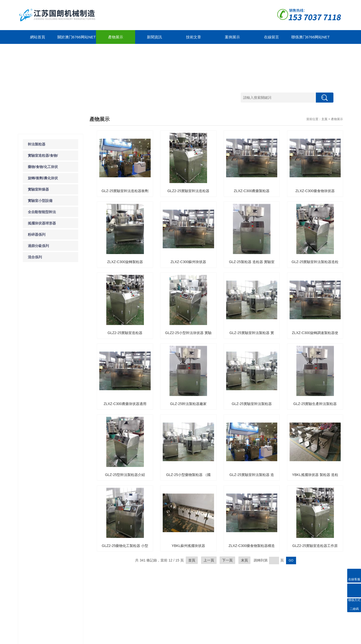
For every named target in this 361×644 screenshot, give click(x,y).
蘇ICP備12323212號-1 (77, 639)
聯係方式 (160, 595)
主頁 (324, 119)
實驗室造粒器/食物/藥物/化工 (33, 596)
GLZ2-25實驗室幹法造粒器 (188, 191)
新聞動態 (58, 589)
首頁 (192, 560)
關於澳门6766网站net (77, 37)
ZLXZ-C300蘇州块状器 (188, 262)
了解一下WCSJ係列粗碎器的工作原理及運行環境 (53, 369)
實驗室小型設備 (40, 201)
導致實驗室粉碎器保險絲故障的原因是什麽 (52, 348)
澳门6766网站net (29, 639)
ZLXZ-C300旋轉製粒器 (125, 262)
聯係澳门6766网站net (310, 37)
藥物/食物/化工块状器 (33, 604)
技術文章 (194, 37)
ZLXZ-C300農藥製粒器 (252, 191)
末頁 (244, 560)
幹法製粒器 (37, 144)
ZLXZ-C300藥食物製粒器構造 (252, 546)
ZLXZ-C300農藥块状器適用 (125, 404)
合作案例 (126, 589)
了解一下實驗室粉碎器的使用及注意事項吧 (52, 358)
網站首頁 (38, 37)
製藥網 (326, 639)
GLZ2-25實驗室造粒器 (125, 333)
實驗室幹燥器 (38, 189)
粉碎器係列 (37, 234)
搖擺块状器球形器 (42, 223)
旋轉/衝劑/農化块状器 (33, 612)
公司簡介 (92, 595)
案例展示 (232, 37)
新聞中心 (61, 580)
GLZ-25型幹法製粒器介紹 (125, 475)
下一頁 (227, 560)
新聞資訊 (154, 37)
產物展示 (116, 37)
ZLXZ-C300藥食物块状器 (315, 191)
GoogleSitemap (104, 639)
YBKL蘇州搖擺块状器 (188, 546)
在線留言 (272, 37)
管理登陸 (337, 639)
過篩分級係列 (38, 246)
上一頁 (209, 560)
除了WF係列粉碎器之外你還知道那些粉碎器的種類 (53, 379)
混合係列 (35, 257)
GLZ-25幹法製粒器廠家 (188, 404)
